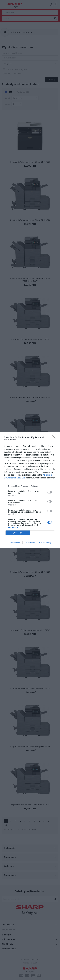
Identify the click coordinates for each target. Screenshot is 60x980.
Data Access (30, 543)
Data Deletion (15, 543)
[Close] (55, 438)
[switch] (50, 492)
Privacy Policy (45, 543)
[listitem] (30, 486)
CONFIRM (18, 533)
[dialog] (30, 490)
